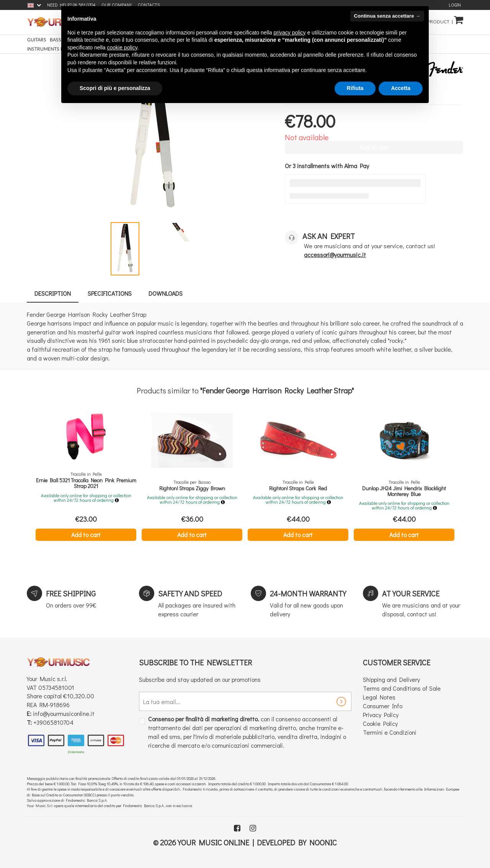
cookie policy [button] (122, 47)
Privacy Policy (381, 715)
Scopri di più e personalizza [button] (115, 88)
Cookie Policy (380, 723)
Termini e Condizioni (390, 732)
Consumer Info (383, 706)
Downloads (166, 293)
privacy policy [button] (290, 33)
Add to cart (86, 535)
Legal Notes (379, 697)
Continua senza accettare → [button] (387, 16)
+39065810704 (53, 722)
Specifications (110, 293)
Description (53, 293)
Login (455, 5)
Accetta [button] (401, 88)
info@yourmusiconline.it (64, 713)
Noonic (323, 842)
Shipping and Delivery (391, 679)
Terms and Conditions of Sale (402, 688)
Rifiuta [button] (355, 88)
